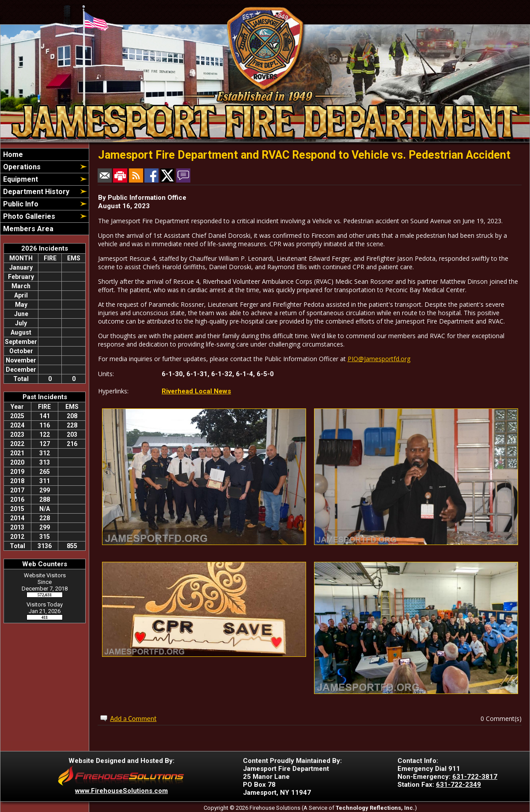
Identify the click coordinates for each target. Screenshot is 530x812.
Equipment (20, 179)
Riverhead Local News (196, 391)
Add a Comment (133, 719)
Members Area (27, 229)
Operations (21, 167)
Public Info (20, 204)
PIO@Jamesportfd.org (379, 359)
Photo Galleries (28, 216)
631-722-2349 (458, 785)
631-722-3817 (475, 777)
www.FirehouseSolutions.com (121, 791)
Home (12, 154)
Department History (35, 192)
